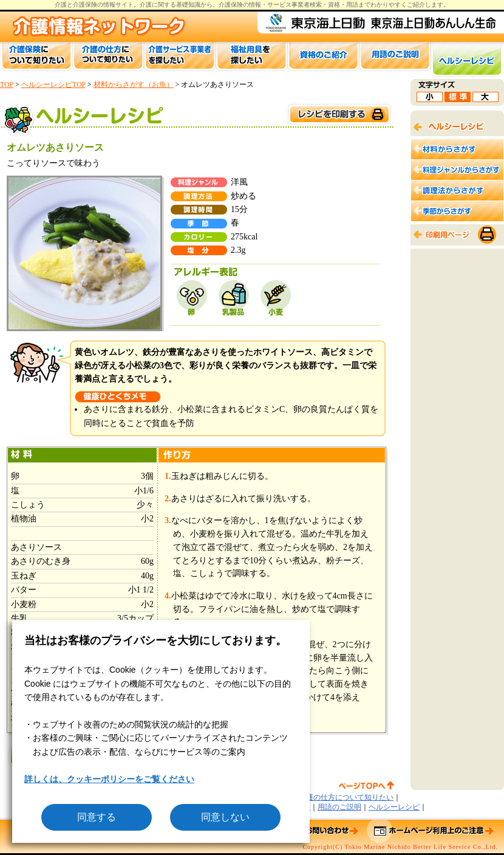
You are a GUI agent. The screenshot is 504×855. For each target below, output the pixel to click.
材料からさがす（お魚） (134, 84)
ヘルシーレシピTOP (53, 84)
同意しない (225, 817)
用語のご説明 (339, 807)
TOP (7, 84)
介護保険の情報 (240, 5)
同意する (97, 817)
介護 (146, 5)
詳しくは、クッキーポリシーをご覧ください (109, 779)
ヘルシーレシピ (394, 807)
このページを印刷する (339, 115)
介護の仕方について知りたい (346, 797)
